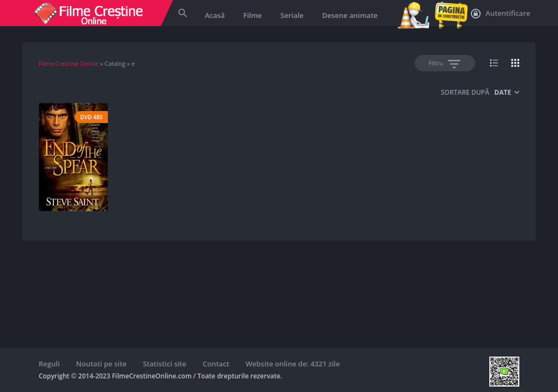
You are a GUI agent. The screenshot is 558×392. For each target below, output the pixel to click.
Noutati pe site (102, 364)
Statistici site (165, 364)
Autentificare (501, 14)
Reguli (49, 364)
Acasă (215, 15)
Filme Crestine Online (69, 63)
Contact (216, 364)
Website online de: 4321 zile (293, 364)
